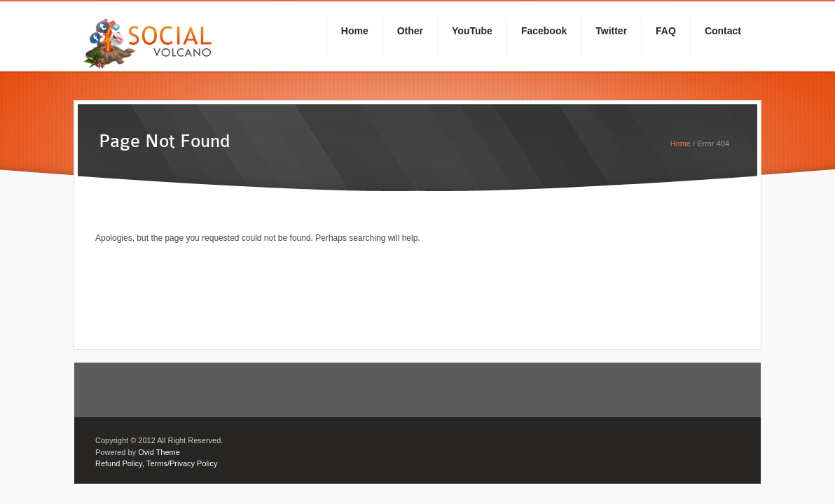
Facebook (544, 31)
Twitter (611, 31)
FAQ (666, 31)
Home (355, 31)
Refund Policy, (120, 463)
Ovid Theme (159, 452)
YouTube (472, 31)
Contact (723, 31)
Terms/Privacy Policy (182, 463)
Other (410, 31)
